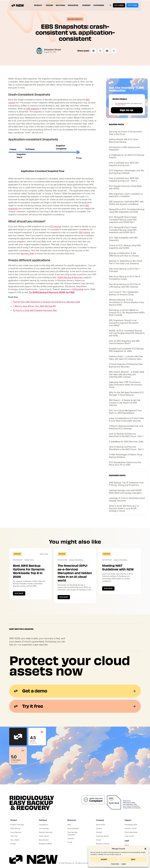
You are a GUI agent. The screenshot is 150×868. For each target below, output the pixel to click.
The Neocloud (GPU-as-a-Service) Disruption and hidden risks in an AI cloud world (75, 573)
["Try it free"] (18, 836)
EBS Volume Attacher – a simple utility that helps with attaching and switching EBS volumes (127, 374)
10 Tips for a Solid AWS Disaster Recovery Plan (35, 310)
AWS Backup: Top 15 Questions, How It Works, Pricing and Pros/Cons (126, 484)
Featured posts (117, 476)
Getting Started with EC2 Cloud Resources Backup (124, 141)
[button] (145, 849)
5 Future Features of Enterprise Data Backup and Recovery (126, 365)
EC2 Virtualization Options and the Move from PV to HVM (125, 464)
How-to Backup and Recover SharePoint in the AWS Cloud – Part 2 (126, 448)
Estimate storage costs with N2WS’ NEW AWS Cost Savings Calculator (125, 492)
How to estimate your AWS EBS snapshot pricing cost (124, 164)
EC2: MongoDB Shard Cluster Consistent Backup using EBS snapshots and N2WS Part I (123, 220)
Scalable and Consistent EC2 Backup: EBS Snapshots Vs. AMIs (127, 350)
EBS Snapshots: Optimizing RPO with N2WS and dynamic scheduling (126, 203)
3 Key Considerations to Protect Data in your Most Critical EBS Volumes (126, 419)
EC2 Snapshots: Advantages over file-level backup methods (127, 172)
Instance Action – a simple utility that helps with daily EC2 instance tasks (126, 358)
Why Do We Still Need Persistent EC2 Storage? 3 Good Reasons (126, 394)
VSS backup (78, 289)
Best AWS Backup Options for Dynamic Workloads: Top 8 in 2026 (29, 571)
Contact (124, 864)
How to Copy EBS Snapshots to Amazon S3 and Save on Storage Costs (46, 302)
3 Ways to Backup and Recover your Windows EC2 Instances (126, 427)
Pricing (49, 5)
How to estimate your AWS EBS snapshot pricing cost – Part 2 (124, 179)
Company (86, 5)
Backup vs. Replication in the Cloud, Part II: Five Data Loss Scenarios (126, 262)
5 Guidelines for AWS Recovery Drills (126, 442)
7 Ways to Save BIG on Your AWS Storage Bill (34, 306)
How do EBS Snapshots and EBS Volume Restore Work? (124, 342)
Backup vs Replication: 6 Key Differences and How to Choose (124, 254)
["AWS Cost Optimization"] (46, 828)
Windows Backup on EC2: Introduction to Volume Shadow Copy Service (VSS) (127, 302)
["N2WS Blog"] (75, 825)
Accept (104, 860)
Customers (99, 5)
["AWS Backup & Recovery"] (18, 828)
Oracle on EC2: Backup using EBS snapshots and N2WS (125, 247)
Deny (133, 860)
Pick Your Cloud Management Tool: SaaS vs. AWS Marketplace (125, 412)
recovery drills (27, 253)
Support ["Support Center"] (128, 820)
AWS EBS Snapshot (75, 19)
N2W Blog (17, 554)
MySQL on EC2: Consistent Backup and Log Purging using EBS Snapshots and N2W (127, 333)
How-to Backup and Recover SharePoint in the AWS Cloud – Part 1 (126, 435)
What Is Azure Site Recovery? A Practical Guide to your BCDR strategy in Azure (124, 508)
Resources (74, 5)
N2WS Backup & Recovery (70, 277)
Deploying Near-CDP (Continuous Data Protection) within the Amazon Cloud (125, 385)
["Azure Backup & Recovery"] (18, 832)
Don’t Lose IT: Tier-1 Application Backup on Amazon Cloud (124, 293)
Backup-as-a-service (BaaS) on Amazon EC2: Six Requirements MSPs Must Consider (127, 312)
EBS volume (84, 232)
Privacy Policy (115, 864)
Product (39, 5)
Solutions (60, 5)
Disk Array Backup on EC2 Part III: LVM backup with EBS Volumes (125, 285)
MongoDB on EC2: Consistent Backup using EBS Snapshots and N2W (127, 211)
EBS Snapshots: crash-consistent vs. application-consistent (126, 195)
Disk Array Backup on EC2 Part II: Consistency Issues (125, 278)
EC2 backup (55, 226)
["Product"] (18, 825)
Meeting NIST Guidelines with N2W (118, 568)
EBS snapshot (33, 109)
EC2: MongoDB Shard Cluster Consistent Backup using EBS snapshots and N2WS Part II (123, 230)
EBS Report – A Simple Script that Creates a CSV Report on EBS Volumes (125, 403)
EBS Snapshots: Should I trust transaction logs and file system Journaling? (124, 323)
